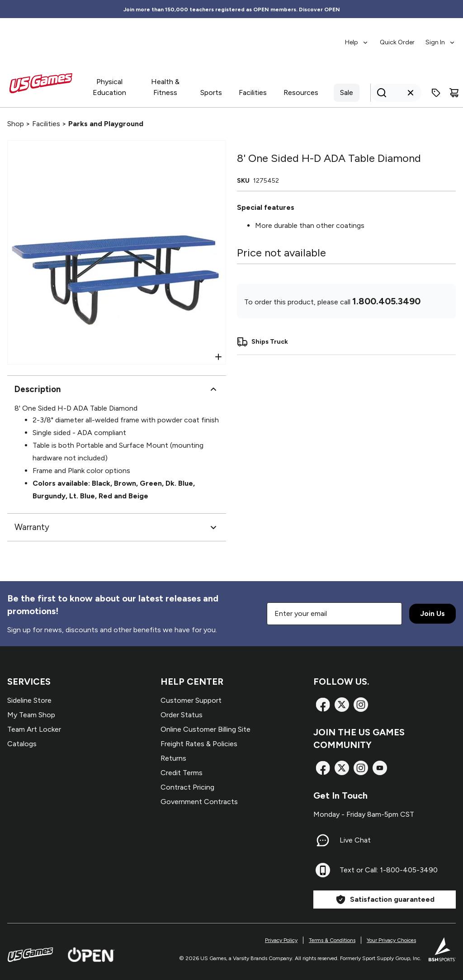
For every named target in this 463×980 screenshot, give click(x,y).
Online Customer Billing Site (206, 729)
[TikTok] (380, 768)
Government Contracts (199, 802)
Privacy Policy (281, 940)
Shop (16, 124)
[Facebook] (323, 705)
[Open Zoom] (218, 357)
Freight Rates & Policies (199, 744)
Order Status (182, 715)
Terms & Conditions (332, 940)
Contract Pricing (187, 787)
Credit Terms (182, 773)
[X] (342, 705)
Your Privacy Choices (391, 940)
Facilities (46, 124)
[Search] (393, 93)
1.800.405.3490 (386, 301)
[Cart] (454, 93)
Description (117, 389)
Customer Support (191, 700)
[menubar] (400, 38)
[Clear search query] (411, 93)
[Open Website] (91, 955)
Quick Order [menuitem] (397, 42)
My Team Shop (31, 715)
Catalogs (22, 744)
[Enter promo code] (436, 93)
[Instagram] (361, 705)
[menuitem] (357, 38)
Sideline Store (29, 700)
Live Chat (355, 840)
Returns (173, 758)
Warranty (117, 527)
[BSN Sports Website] (442, 949)
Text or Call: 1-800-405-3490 (389, 870)
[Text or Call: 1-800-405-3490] (323, 870)
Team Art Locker (34, 729)
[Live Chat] (323, 840)
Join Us (432, 613)
